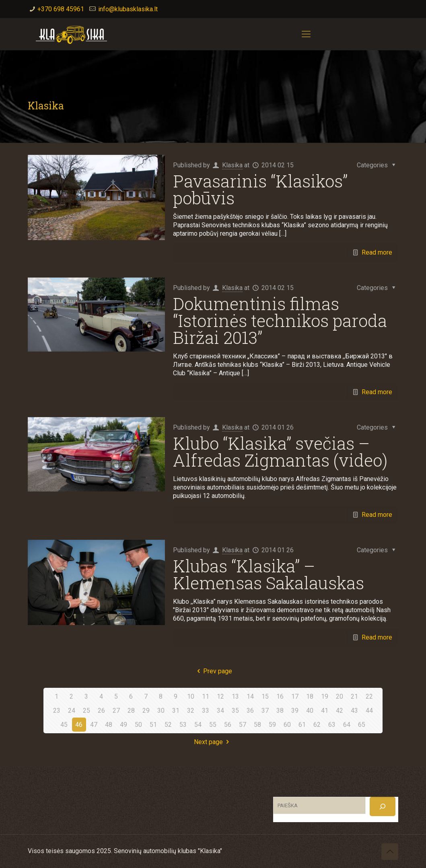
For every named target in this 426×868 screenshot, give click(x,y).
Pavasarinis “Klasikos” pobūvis (260, 189)
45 (64, 725)
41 (325, 711)
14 (250, 696)
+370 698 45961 (61, 9)
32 (191, 711)
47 (94, 725)
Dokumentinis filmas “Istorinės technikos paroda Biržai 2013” (280, 320)
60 (287, 725)
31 (176, 711)
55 (213, 725)
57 (243, 725)
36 (250, 711)
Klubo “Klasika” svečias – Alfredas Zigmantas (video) (280, 451)
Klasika (232, 165)
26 (101, 711)
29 (146, 711)
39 (295, 711)
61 (302, 725)
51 (153, 725)
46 (79, 725)
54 (198, 725)
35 (235, 711)
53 (183, 725)
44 (369, 711)
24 (72, 711)
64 (347, 725)
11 (206, 696)
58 (257, 725)
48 (109, 725)
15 (265, 696)
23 (57, 711)
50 (138, 725)
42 (340, 711)
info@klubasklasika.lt (128, 9)
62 (317, 725)
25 (86, 711)
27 (116, 711)
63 (332, 725)
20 (340, 696)
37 (265, 711)
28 (131, 711)
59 (272, 725)
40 (310, 711)
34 (220, 711)
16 (280, 696)
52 (168, 725)
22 (369, 696)
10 (191, 696)
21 (354, 696)
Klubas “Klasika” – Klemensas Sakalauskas (269, 574)
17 (295, 696)
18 (310, 696)
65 (362, 725)
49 (123, 725)
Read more (377, 252)
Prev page (213, 671)
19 (325, 696)
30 (161, 711)
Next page (213, 742)
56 (228, 725)
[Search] (383, 806)
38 (280, 711)
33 (206, 711)
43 (354, 711)
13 (235, 696)
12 (220, 696)
